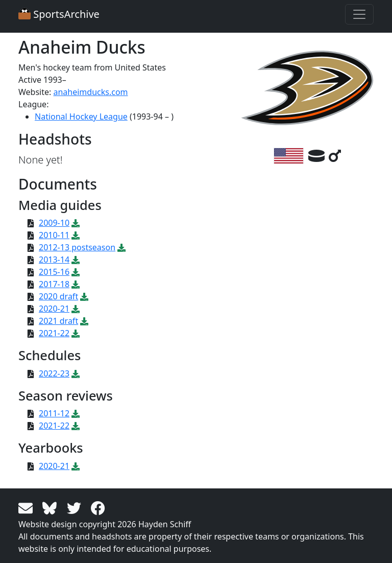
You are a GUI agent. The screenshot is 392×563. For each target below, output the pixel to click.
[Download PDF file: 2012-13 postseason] (121, 247)
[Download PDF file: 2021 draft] (84, 321)
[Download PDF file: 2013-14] (76, 260)
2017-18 (54, 284)
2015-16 (54, 272)
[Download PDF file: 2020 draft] (84, 296)
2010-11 (54, 235)
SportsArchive (59, 14)
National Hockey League (81, 116)
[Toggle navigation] (359, 14)
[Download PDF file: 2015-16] (76, 272)
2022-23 (54, 373)
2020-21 (54, 309)
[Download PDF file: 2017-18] (76, 284)
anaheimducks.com (90, 92)
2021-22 (54, 333)
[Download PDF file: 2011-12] (76, 413)
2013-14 (54, 260)
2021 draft (58, 321)
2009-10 (54, 223)
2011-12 (54, 413)
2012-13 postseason (77, 247)
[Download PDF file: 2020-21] (76, 309)
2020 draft (58, 296)
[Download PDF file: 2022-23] (76, 373)
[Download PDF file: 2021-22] (76, 333)
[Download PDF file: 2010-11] (76, 235)
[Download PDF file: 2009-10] (76, 223)
